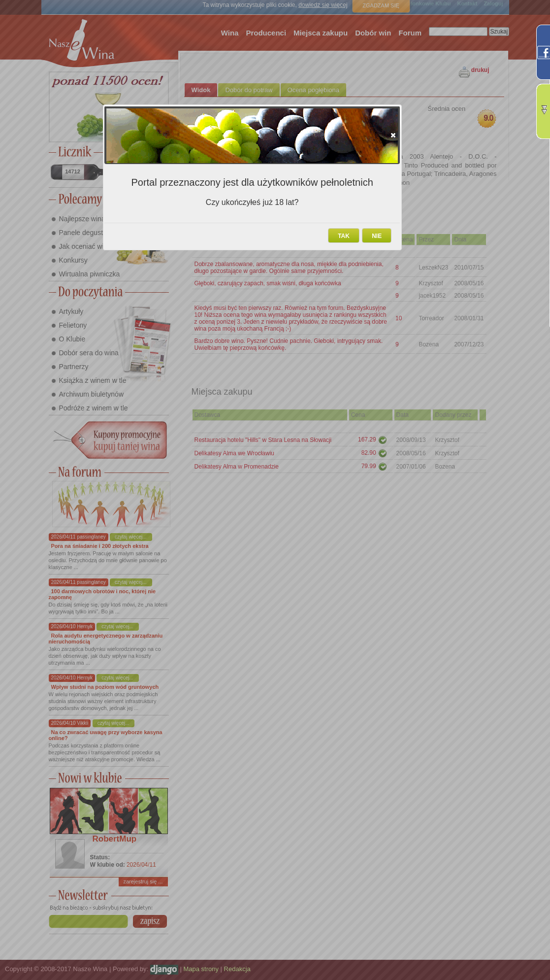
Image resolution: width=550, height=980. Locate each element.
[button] (393, 135)
